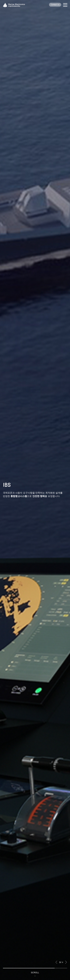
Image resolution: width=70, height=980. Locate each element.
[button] (56, 962)
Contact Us (55, 5)
